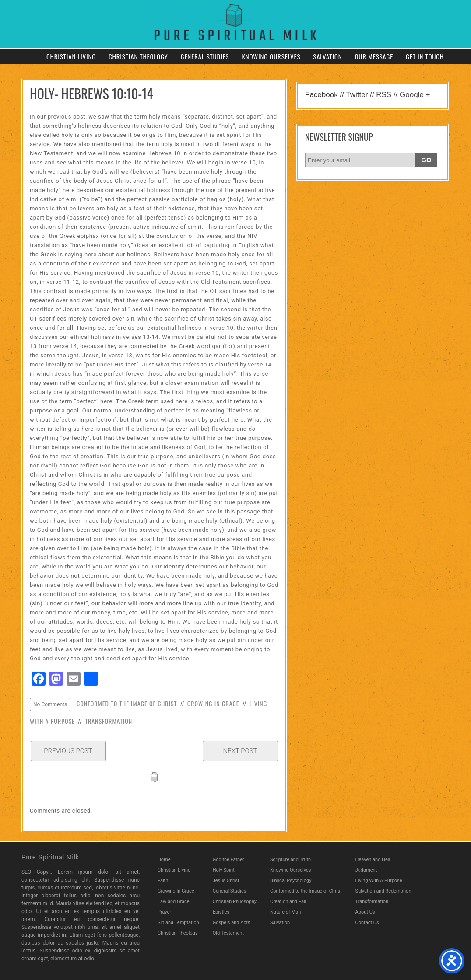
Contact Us (367, 922)
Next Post (240, 751)
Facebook (322, 95)
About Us (365, 912)
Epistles (221, 912)
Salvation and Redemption (383, 891)
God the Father (228, 860)
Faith (163, 881)
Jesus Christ (226, 881)
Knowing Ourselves (271, 56)
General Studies (205, 56)
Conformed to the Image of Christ (127, 703)
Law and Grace (173, 902)
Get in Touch (425, 56)
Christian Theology (138, 56)
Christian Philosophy (235, 902)
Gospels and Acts (232, 922)
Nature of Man (285, 912)
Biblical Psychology (291, 881)
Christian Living (71, 56)
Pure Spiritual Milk (50, 857)
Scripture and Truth (290, 860)
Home (164, 860)
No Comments (50, 704)
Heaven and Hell (373, 860)
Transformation (109, 721)
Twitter (357, 95)
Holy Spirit (224, 870)
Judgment (366, 870)
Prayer (164, 912)
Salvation (327, 56)
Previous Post (68, 751)
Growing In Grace (213, 703)
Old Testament (228, 933)
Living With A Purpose (379, 881)
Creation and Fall (288, 902)
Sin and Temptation (178, 922)
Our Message (374, 56)
